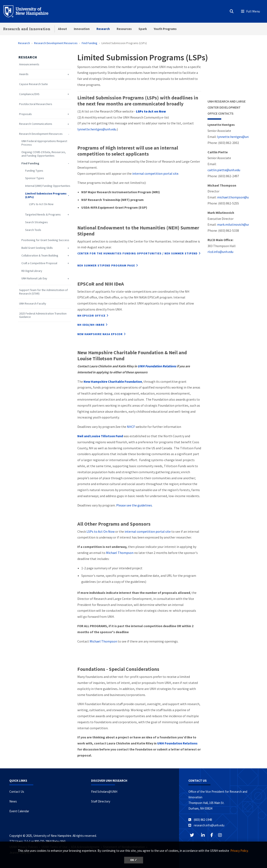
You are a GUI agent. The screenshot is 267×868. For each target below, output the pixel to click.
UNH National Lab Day (34, 278)
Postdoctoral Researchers (36, 104)
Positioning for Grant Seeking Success (45, 240)
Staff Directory (101, 801)
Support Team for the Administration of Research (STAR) (43, 292)
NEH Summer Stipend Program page (106, 265)
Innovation (82, 29)
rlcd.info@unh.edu (220, 252)
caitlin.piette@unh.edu (224, 170)
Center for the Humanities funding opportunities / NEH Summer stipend (137, 253)
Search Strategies (36, 222)
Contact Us (17, 792)
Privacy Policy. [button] (239, 851)
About (62, 29)
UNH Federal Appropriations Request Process (44, 143)
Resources (124, 29)
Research (103, 29)
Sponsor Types (35, 178)
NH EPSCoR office (91, 316)
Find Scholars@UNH (104, 792)
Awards (24, 74)
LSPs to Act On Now (41, 204)
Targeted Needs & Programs (43, 215)
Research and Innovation (27, 29)
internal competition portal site (155, 173)
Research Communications (36, 124)
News (13, 801)
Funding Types (34, 171)
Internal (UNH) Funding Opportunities (48, 186)
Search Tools (33, 230)
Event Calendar (19, 811)
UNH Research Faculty (33, 304)
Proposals (25, 114)
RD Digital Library (32, 271)
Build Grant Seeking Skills (37, 248)
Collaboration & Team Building (40, 256)
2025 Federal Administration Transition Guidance (43, 315)
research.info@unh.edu (209, 825)
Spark (143, 29)
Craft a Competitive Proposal (39, 263)
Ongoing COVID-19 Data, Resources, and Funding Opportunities (44, 154)
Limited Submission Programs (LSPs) (46, 195)
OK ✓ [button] (134, 860)
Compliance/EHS (29, 94)
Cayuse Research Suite (33, 84)
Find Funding (90, 43)
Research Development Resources (56, 43)
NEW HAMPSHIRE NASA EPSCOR (100, 334)
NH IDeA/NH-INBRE (91, 325)
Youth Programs (165, 29)
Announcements (29, 64)
